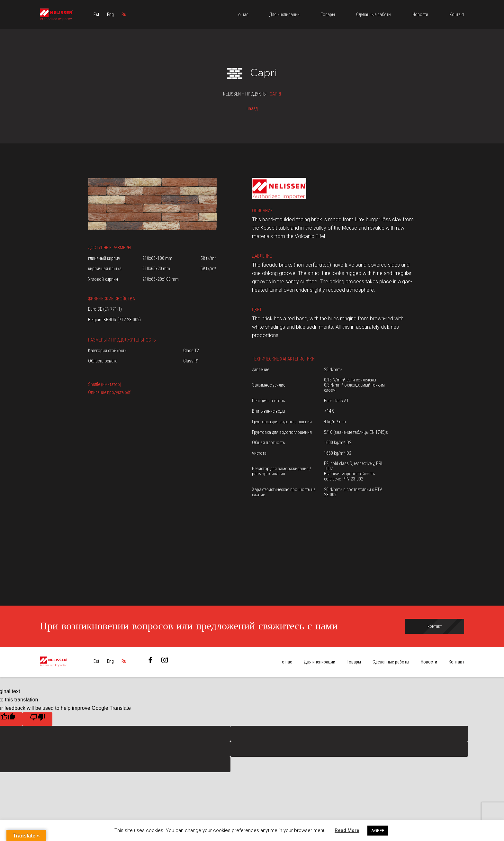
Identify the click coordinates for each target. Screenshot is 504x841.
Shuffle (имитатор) (105, 384)
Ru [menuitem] (124, 14)
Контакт (456, 662)
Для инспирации (319, 662)
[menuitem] (96, 14)
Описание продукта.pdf (109, 392)
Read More (347, 830)
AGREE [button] (378, 831)
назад (252, 108)
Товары (354, 662)
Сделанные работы (391, 662)
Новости (429, 662)
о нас (287, 662)
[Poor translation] (37, 719)
